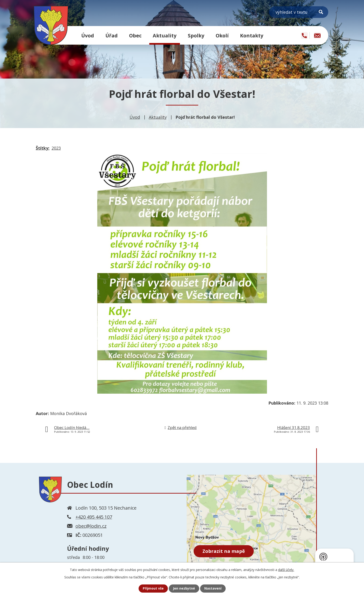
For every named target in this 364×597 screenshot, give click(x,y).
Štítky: (43, 148)
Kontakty (252, 35)
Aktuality (165, 35)
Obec (135, 35)
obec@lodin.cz (91, 526)
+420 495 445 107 (94, 517)
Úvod (88, 35)
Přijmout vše (153, 589)
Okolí (222, 35)
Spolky (196, 35)
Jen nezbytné (184, 589)
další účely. (286, 570)
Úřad (112, 35)
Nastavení (213, 589)
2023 (56, 148)
